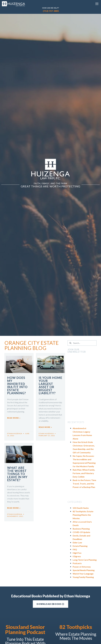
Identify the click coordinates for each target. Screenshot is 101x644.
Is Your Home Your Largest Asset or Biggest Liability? (50, 385)
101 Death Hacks (81, 508)
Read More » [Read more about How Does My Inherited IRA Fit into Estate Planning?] (14, 418)
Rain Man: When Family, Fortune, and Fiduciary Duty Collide (84, 473)
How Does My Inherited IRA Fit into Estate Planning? (17, 385)
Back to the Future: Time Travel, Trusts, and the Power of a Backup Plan (84, 484)
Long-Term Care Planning (85, 560)
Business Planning (81, 529)
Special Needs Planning (84, 570)
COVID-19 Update (81, 532)
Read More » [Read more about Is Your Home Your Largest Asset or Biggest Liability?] (45, 427)
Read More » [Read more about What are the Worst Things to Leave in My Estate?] (14, 508)
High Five (77, 553)
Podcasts (77, 563)
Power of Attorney (82, 567)
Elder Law (77, 542)
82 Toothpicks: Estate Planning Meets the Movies (83, 515)
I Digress (77, 556)
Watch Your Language (83, 574)
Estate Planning (80, 546)
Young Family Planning (83, 577)
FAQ (75, 549)
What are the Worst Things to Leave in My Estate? (17, 474)
